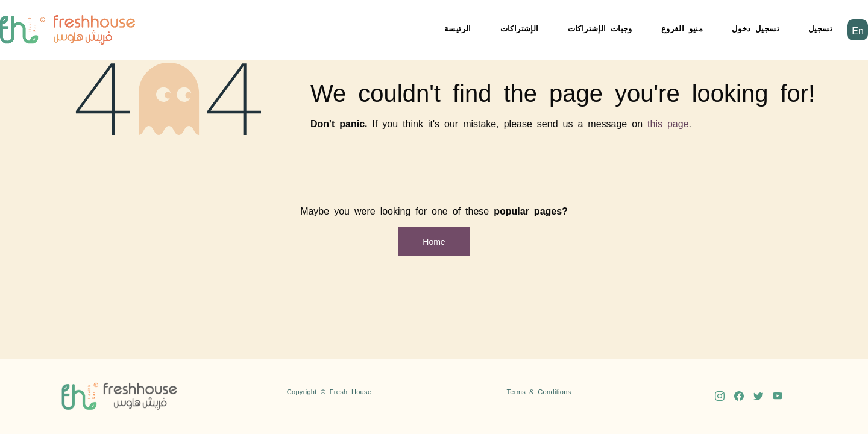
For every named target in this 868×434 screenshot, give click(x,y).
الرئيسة (458, 28)
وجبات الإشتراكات (600, 28)
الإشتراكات (520, 28)
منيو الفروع (682, 28)
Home (434, 241)
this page (668, 123)
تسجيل (820, 28)
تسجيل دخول (756, 28)
